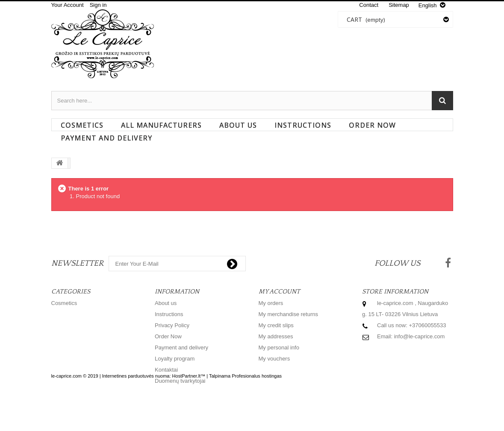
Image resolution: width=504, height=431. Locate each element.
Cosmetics (82, 125)
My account (279, 292)
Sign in (98, 5)
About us (238, 125)
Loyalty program (175, 359)
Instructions (303, 125)
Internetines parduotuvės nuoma (136, 409)
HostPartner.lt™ (189, 409)
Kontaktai (166, 370)
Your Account (68, 5)
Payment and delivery (106, 138)
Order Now (372, 125)
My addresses (276, 336)
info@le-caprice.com (420, 336)
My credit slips (276, 325)
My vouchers (274, 359)
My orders (271, 303)
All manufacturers (161, 125)
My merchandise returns (288, 314)
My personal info (279, 347)
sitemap (399, 5)
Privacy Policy (172, 325)
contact (369, 5)
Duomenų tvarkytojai (180, 381)
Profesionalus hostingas (257, 409)
